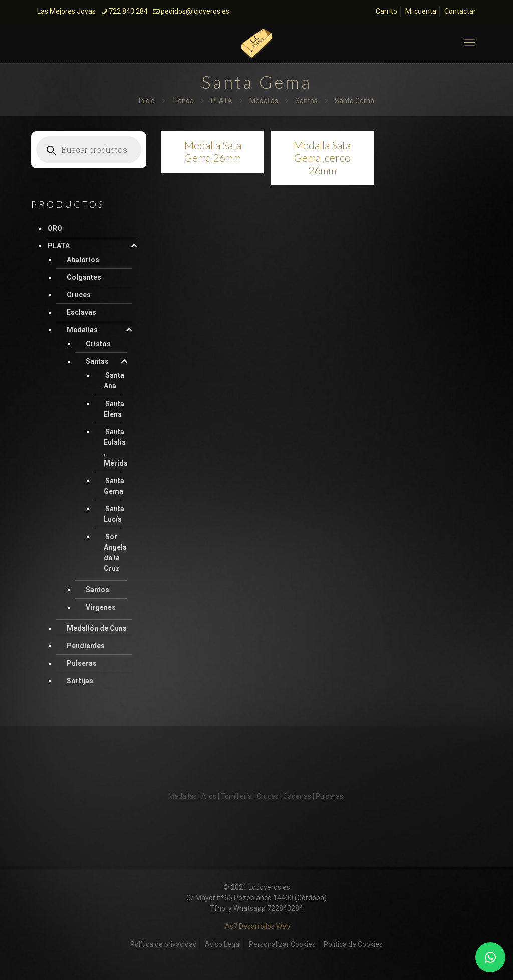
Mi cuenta (421, 11)
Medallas (264, 101)
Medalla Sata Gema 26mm (213, 151)
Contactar (460, 11)
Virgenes (101, 607)
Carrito (387, 11)
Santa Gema (114, 486)
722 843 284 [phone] (128, 11)
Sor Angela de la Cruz (115, 553)
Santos (97, 590)
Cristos (98, 344)
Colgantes (84, 277)
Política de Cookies (353, 944)
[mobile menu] (470, 43)
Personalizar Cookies (282, 944)
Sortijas (80, 681)
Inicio (147, 101)
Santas (306, 101)
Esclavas (81, 312)
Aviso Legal (223, 944)
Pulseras (82, 663)
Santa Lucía (114, 514)
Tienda (183, 101)
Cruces (79, 295)
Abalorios (83, 260)
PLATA (222, 101)
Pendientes (86, 646)
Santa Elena (114, 409)
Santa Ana (114, 381)
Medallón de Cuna (97, 628)
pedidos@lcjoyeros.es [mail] (195, 11)
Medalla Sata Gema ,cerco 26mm (322, 158)
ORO (55, 228)
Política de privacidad (164, 944)
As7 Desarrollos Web (258, 926)
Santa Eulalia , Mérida (116, 447)
